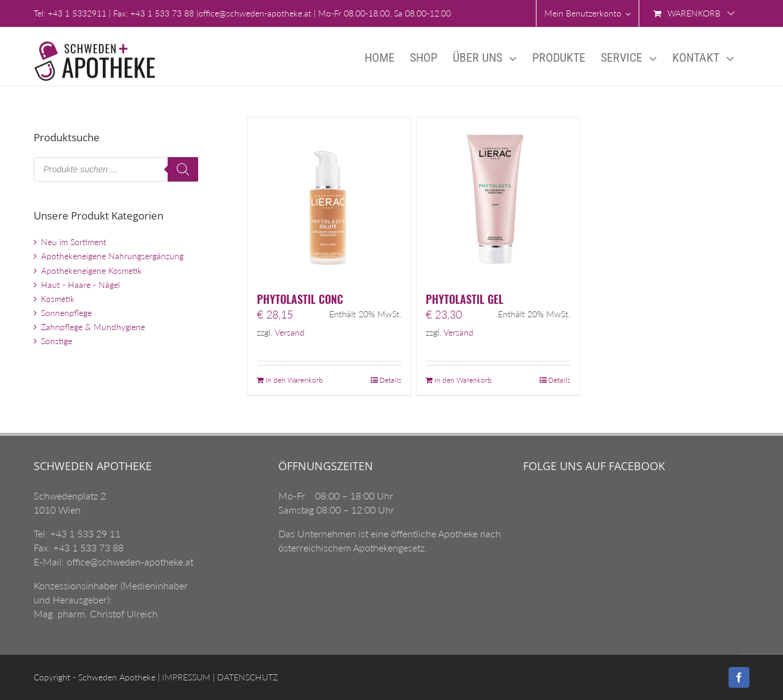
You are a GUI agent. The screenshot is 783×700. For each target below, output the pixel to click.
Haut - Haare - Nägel (80, 285)
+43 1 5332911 (77, 13)
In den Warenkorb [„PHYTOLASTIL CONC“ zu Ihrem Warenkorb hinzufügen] (294, 380)
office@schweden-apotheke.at (255, 13)
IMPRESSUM (185, 677)
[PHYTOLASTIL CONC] (329, 199)
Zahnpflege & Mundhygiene (93, 327)
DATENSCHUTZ (246, 677)
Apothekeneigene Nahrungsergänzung (112, 256)
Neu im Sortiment (74, 242)
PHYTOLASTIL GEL (465, 299)
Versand (290, 333)
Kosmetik (58, 299)
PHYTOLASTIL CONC (300, 299)
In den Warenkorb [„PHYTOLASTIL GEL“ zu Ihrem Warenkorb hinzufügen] (463, 380)
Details (390, 380)
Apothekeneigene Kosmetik (91, 271)
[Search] (183, 169)
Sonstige (57, 341)
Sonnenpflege (66, 313)
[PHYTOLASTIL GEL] (498, 199)
